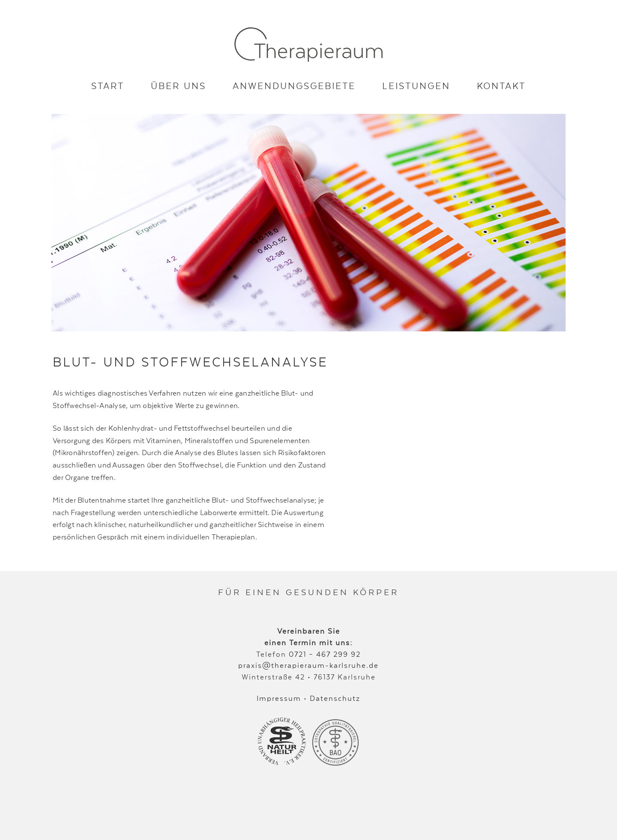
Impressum (279, 698)
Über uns (178, 85)
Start (108, 85)
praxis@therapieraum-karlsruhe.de (308, 665)
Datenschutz (335, 698)
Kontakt (501, 85)
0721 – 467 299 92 (325, 654)
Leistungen (416, 85)
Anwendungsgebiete (294, 85)
